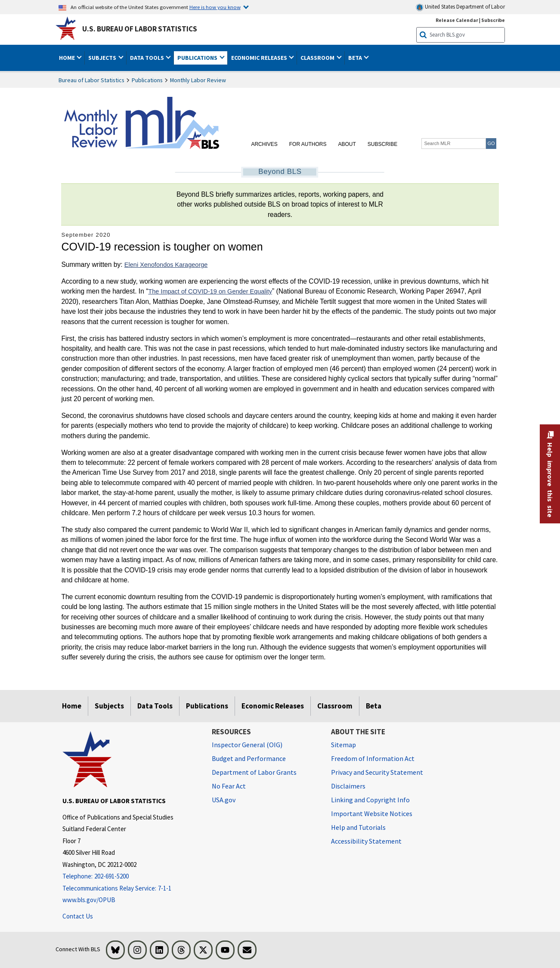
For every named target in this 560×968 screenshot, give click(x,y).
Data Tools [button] (148, 58)
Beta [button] (356, 58)
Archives (264, 144)
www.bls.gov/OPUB (89, 900)
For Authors (308, 144)
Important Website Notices (372, 813)
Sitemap (343, 745)
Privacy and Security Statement (377, 772)
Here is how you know (215, 7)
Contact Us (78, 916)
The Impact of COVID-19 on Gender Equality (210, 291)
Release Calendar (457, 20)
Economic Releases (273, 706)
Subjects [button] (103, 58)
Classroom (335, 706)
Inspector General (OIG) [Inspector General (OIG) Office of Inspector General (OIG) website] (247, 745)
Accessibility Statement (366, 841)
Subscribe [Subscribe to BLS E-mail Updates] (493, 20)
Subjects (109, 706)
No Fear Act (229, 786)
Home (72, 706)
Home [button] (68, 58)
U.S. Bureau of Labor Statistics (140, 29)
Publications (147, 80)
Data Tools (155, 706)
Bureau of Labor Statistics (91, 80)
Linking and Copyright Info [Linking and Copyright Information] (370, 800)
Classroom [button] (318, 58)
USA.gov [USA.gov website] (224, 800)
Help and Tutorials (358, 827)
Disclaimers (348, 786)
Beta (374, 706)
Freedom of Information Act (373, 758)
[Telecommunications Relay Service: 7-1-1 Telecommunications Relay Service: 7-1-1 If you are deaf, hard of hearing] (131, 889)
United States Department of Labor (460, 7)
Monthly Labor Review (198, 80)
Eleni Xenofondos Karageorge (166, 265)
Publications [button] (198, 58)
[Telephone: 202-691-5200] (131, 877)
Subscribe (382, 144)
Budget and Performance (249, 758)
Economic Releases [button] (260, 58)
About (347, 144)
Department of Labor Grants (254, 772)
